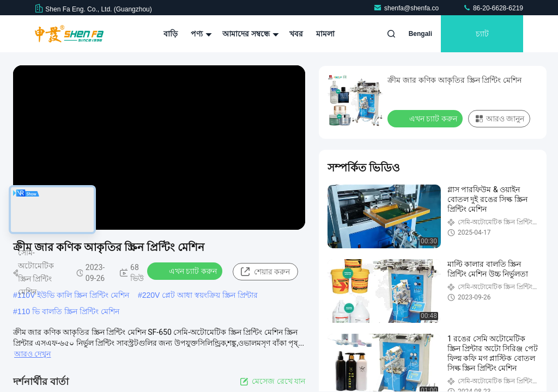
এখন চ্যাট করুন (186, 271)
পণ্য (200, 34)
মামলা (325, 34)
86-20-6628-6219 (493, 8)
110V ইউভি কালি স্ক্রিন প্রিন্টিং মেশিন (73, 295)
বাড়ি (171, 34)
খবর (296, 34)
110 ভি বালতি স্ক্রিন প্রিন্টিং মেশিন (68, 311)
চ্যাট (482, 34)
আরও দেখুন (32, 354)
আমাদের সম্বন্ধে (249, 34)
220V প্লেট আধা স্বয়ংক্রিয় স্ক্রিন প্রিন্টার (200, 295)
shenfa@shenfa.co (407, 8)
